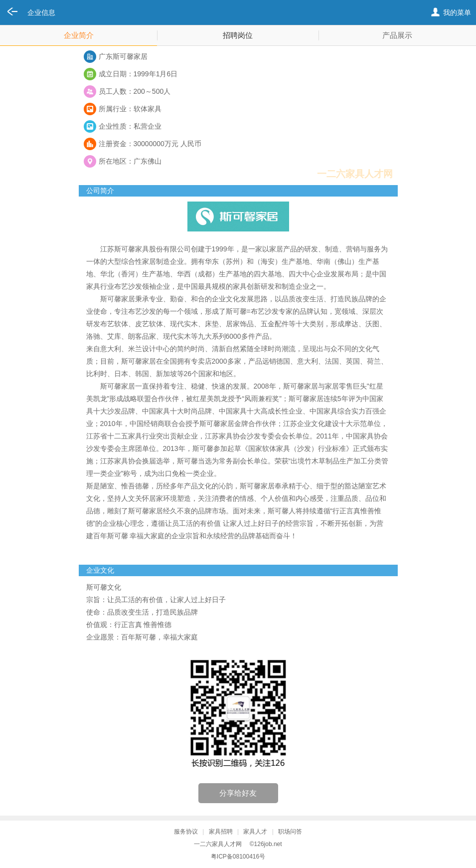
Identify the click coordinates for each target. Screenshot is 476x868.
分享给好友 (238, 793)
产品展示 (397, 35)
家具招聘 (221, 832)
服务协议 (186, 832)
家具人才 (255, 832)
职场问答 (290, 832)
